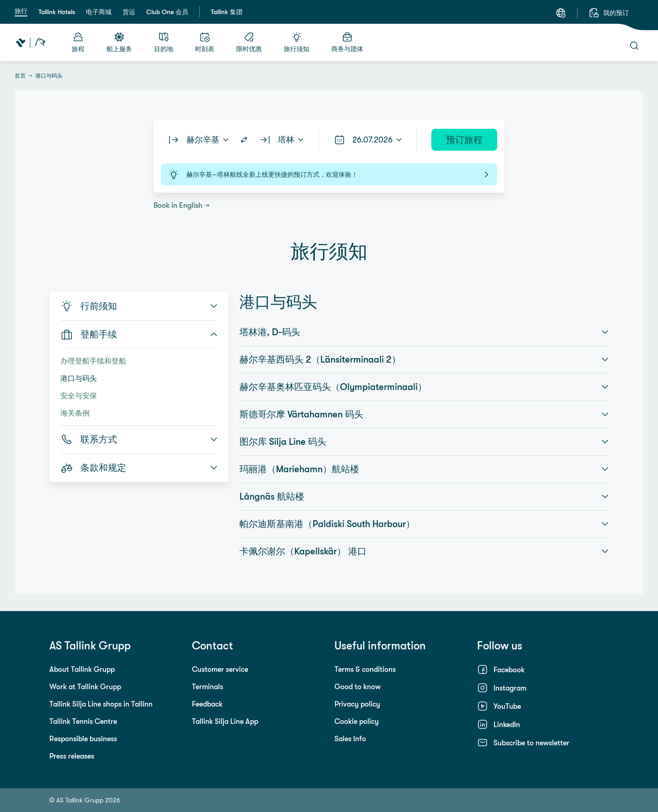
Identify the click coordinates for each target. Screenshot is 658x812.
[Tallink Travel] (30, 42)
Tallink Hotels (57, 12)
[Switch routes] (244, 140)
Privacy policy (357, 704)
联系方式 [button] (139, 439)
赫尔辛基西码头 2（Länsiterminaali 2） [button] (424, 359)
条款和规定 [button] (139, 468)
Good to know (358, 686)
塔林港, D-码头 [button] (424, 332)
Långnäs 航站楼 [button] (424, 496)
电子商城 (99, 12)
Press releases (72, 756)
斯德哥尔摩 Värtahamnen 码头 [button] (424, 414)
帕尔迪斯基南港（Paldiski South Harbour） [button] (424, 524)
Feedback (207, 704)
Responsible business (83, 738)
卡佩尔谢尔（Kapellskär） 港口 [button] (424, 551)
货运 (129, 12)
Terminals (207, 686)
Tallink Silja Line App (225, 721)
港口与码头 (79, 378)
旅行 (21, 11)
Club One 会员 (167, 12)
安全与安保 (79, 395)
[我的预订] (609, 13)
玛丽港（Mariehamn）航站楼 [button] (424, 469)
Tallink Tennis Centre (83, 721)
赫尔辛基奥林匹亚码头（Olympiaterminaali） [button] (424, 387)
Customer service (220, 669)
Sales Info (350, 738)
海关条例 (75, 413)
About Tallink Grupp (82, 669)
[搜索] (634, 46)
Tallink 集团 (227, 12)
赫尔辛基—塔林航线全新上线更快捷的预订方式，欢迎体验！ (329, 174)
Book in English (178, 205)
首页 (20, 76)
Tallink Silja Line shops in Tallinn (101, 704)
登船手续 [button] (139, 334)
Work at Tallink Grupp (85, 686)
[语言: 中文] (561, 13)
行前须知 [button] (139, 306)
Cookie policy (357, 721)
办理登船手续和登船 (93, 361)
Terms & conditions (365, 669)
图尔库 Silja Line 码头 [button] (424, 442)
